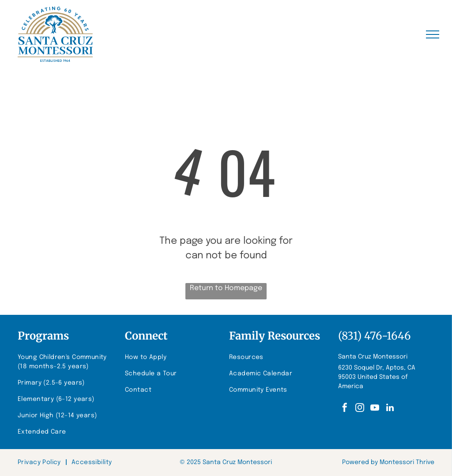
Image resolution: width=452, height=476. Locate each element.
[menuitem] (67, 362)
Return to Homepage (226, 288)
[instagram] (360, 409)
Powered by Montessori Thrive (388, 462)
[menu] (433, 34)
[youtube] (375, 409)
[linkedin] (390, 409)
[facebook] (345, 409)
